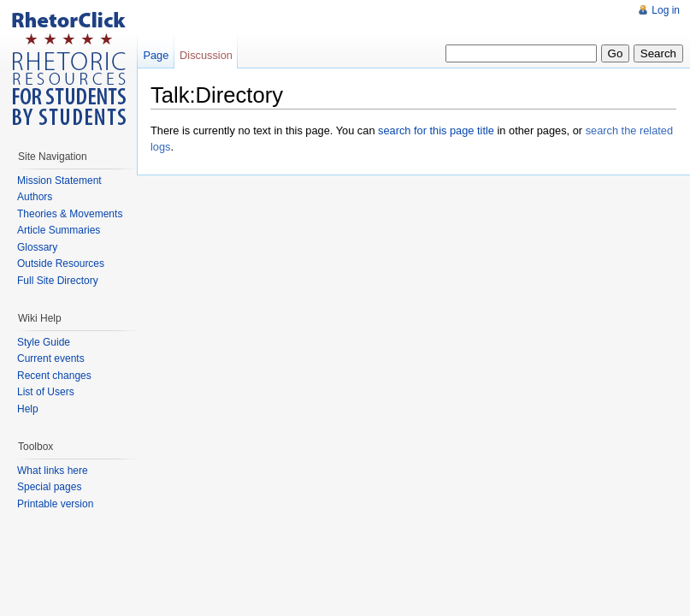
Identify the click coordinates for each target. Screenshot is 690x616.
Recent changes (54, 376)
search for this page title (436, 130)
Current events (51, 358)
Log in (666, 10)
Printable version (55, 504)
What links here (53, 471)
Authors (35, 197)
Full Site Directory (58, 281)
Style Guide (44, 342)
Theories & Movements (70, 214)
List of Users (46, 392)
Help (28, 409)
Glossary (37, 247)
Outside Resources (61, 264)
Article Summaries (59, 230)
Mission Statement (59, 181)
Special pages (49, 487)
